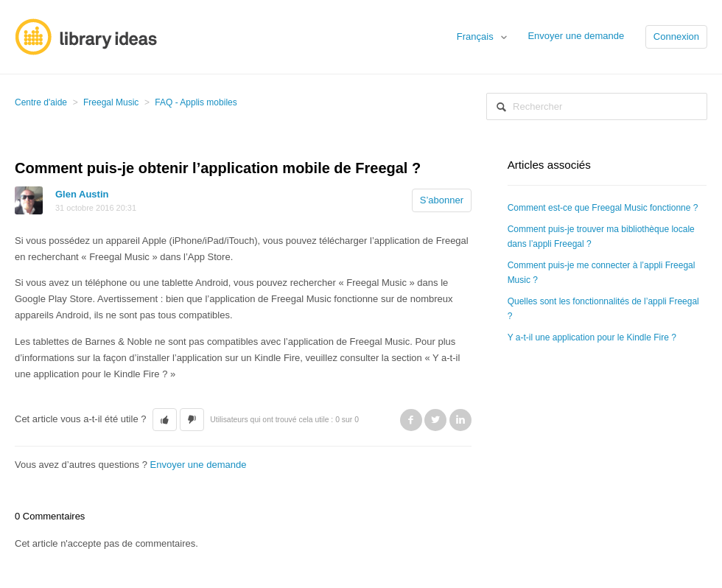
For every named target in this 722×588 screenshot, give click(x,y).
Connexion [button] (676, 36)
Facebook (411, 420)
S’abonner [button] (442, 200)
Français (476, 36)
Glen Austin (82, 194)
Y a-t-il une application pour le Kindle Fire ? (592, 337)
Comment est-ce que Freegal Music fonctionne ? (603, 208)
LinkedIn (460, 420)
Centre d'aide (41, 102)
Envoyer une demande (576, 36)
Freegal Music (111, 102)
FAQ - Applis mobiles (196, 102)
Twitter (435, 420)
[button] (165, 420)
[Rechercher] (597, 106)
